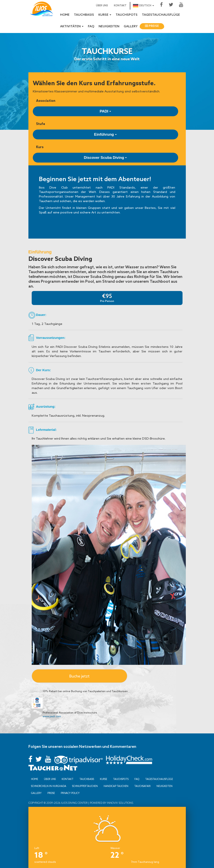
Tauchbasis (84, 15)
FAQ (91, 27)
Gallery (131, 27)
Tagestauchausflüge (161, 15)
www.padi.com (52, 716)
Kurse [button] (105, 15)
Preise (152, 26)
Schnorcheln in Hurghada (49, 786)
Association (46, 101)
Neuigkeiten (109, 27)
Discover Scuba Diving (105, 158)
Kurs (40, 147)
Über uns (102, 6)
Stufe (41, 124)
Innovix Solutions (120, 803)
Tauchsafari (142, 786)
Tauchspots (127, 15)
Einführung (105, 134)
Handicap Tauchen (116, 786)
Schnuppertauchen (85, 786)
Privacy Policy (70, 793)
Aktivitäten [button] (72, 27)
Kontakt (120, 6)
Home (65, 15)
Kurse (104, 779)
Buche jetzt (79, 676)
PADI (105, 111)
